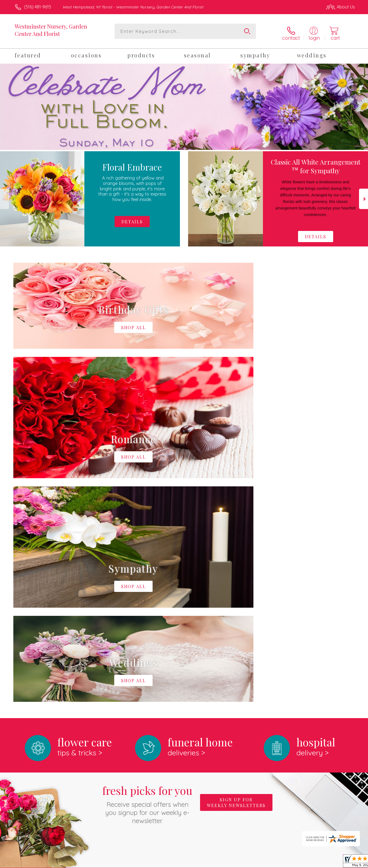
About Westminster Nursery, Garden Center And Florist (78, 656)
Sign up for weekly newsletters (236, 576)
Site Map (340, 863)
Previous (4, 196)
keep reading (222, 667)
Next (364, 196)
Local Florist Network (307, 863)
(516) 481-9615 (38, 7)
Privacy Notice (268, 863)
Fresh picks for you (148, 577)
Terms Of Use (236, 863)
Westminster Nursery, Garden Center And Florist (51, 30)
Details (316, 234)
